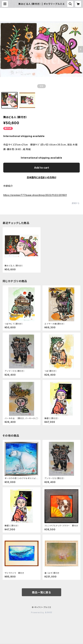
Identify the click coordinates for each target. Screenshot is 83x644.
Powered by (41, 612)
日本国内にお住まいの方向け (41, 177)
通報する (76, 203)
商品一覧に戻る (41, 592)
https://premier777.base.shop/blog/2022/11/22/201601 (35, 195)
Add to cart (42, 168)
